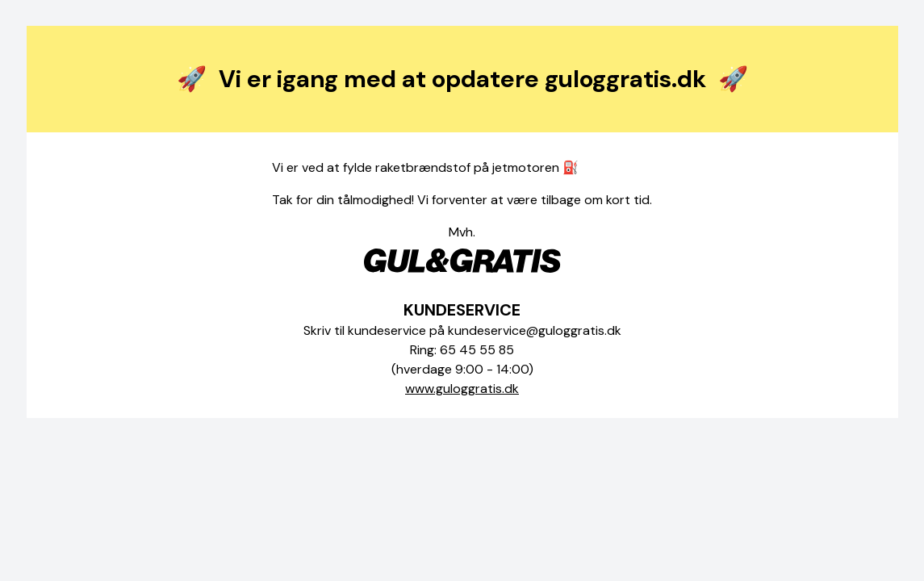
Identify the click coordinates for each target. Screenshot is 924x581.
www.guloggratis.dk (462, 389)
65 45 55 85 (477, 350)
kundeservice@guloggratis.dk (535, 330)
